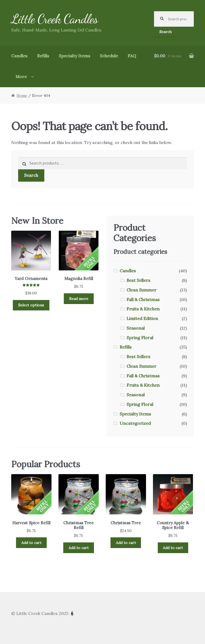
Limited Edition (142, 318)
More (21, 77)
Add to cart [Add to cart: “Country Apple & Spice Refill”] (173, 548)
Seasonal (136, 328)
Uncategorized (135, 423)
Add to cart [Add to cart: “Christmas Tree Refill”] (79, 548)
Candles (19, 56)
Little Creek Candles (55, 19)
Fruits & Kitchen (143, 309)
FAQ (132, 56)
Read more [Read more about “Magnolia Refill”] (79, 299)
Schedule (109, 56)
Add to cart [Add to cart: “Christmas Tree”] (126, 543)
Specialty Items (74, 56)
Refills (43, 56)
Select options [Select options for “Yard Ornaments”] (31, 305)
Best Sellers (138, 280)
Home (22, 95)
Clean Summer (141, 290)
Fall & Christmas (143, 299)
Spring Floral (140, 338)
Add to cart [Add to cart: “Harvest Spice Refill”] (31, 543)
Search (165, 32)
